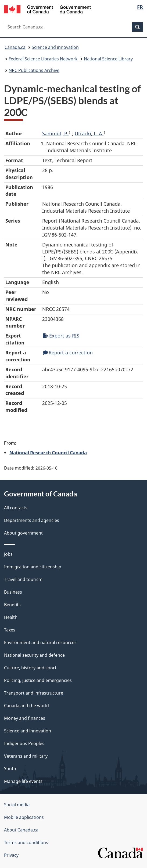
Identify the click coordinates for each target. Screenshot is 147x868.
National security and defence (34, 655)
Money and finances (25, 718)
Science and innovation (55, 47)
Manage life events (23, 781)
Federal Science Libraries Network (43, 59)
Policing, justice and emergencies (38, 680)
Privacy (11, 855)
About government (23, 533)
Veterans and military (26, 756)
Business (13, 592)
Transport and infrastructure (34, 693)
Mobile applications (24, 817)
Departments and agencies (32, 520)
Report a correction (68, 353)
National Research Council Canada (48, 452)
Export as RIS (61, 336)
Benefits (12, 605)
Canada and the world (26, 706)
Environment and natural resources (40, 642)
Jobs (8, 554)
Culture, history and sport (30, 668)
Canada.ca (15, 47)
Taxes (10, 630)
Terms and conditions (26, 842)
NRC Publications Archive (34, 70)
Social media (17, 805)
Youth (10, 769)
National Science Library (108, 59)
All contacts (16, 508)
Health (11, 617)
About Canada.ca (21, 830)
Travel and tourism (23, 579)
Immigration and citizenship (33, 567)
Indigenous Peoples (24, 743)
